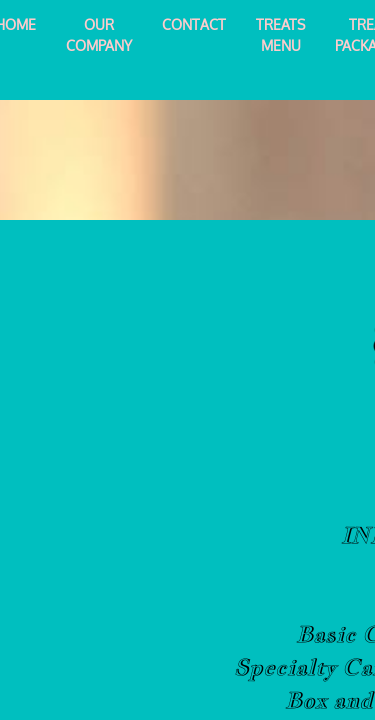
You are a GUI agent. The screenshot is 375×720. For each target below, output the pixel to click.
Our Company (99, 35)
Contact (194, 24)
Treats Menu (280, 35)
